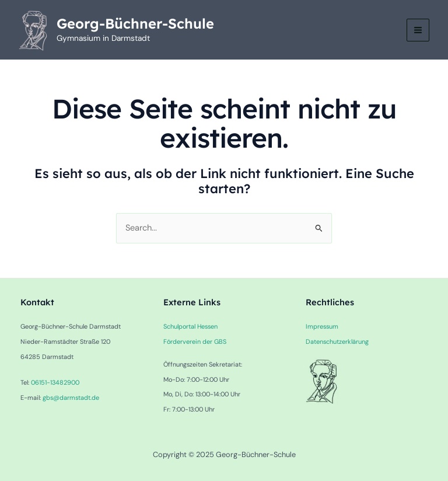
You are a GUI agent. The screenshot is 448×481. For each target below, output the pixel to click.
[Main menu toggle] (418, 30)
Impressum (322, 326)
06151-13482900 (55, 382)
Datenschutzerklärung (337, 341)
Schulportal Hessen (190, 326)
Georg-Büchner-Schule (135, 23)
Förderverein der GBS (195, 341)
